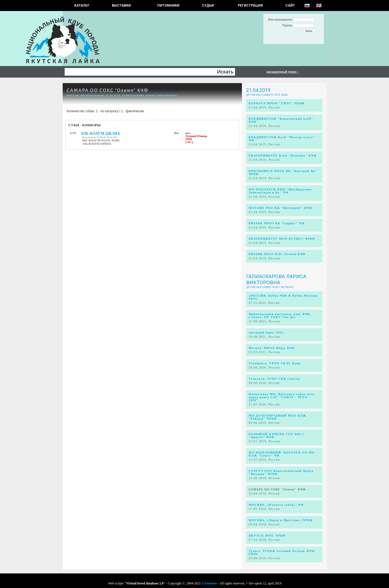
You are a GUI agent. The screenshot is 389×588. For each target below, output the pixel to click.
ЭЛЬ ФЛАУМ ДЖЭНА (100, 134)
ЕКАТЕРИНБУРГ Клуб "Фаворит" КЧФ (283, 156)
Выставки (121, 6)
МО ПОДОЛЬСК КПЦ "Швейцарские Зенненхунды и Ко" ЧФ (280, 191)
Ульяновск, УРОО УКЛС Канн (275, 363)
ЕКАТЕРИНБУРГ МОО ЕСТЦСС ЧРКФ (282, 239)
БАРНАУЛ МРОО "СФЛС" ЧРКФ (277, 103)
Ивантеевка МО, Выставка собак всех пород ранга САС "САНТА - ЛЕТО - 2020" (282, 397)
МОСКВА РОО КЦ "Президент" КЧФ (281, 208)
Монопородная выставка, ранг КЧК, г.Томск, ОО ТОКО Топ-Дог (280, 316)
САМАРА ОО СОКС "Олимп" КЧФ (108, 90)
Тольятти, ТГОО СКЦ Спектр (274, 379)
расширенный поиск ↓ (283, 72)
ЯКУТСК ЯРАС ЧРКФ (267, 536)
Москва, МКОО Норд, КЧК (272, 348)
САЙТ (290, 6)
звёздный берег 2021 (266, 333)
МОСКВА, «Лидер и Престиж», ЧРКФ (281, 520)
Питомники (168, 6)
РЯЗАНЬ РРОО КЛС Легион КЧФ (277, 254)
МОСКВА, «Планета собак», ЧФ (276, 505)
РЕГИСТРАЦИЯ (250, 6)
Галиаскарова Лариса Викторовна (276, 280)
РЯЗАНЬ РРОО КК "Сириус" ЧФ (277, 223)
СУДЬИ (208, 6)
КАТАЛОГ (82, 6)
